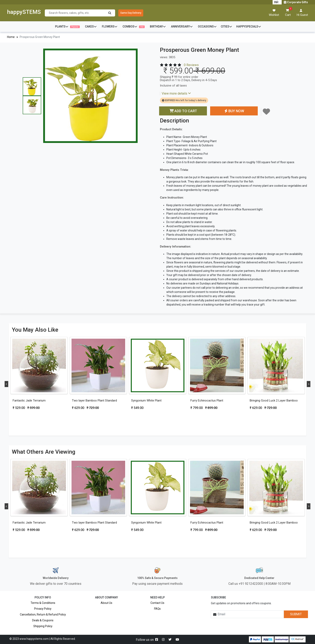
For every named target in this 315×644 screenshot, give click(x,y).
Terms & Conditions (43, 603)
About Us (106, 603)
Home (11, 37)
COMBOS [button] (134, 26)
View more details (176, 93)
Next (309, 384)
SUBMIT (296, 614)
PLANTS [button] (67, 26)
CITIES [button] (226, 26)
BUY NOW (234, 111)
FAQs (157, 609)
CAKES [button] (91, 26)
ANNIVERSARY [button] (182, 26)
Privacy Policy (43, 609)
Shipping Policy (43, 626)
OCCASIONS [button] (207, 26)
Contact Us (157, 603)
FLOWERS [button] (110, 26)
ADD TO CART (183, 111)
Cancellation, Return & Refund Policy (43, 614)
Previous (6, 384)
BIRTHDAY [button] (158, 26)
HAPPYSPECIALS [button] (249, 26)
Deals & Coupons (43, 620)
